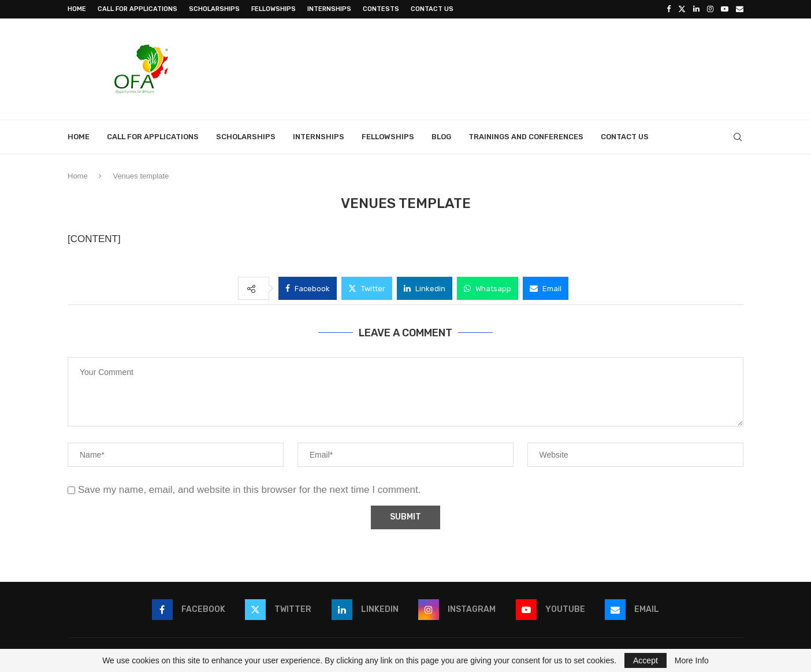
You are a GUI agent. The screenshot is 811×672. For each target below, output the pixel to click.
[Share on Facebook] (308, 288)
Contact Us (432, 9)
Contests (381, 9)
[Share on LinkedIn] (425, 288)
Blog (441, 137)
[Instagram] (710, 9)
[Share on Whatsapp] (488, 288)
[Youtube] (725, 9)
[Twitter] (682, 9)
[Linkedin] (696, 9)
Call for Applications (137, 9)
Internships (329, 9)
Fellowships (274, 9)
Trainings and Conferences (526, 137)
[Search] (738, 137)
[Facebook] (669, 9)
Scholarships (214, 9)
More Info (692, 660)
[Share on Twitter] (367, 288)
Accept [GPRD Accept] (646, 660)
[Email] (740, 9)
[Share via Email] (546, 288)
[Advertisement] (533, 68)
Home (77, 9)
